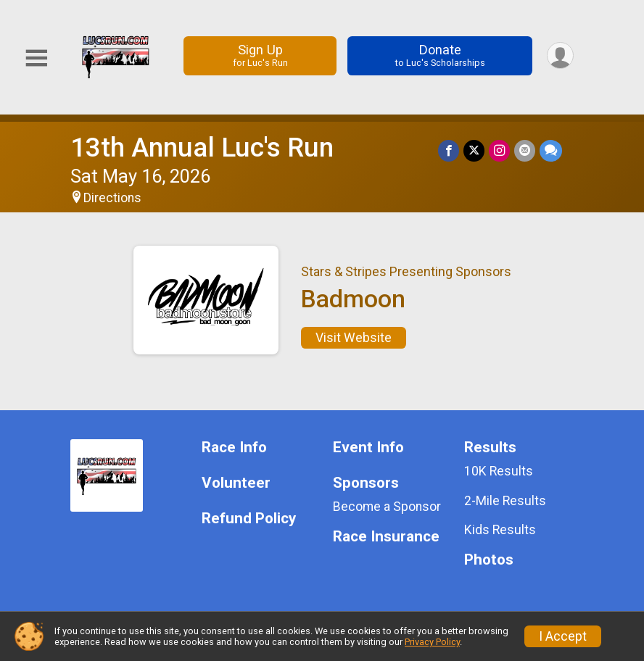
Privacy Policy (432, 642)
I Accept (563, 636)
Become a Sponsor (387, 507)
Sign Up (260, 55)
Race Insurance (386, 537)
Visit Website (354, 338)
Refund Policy (249, 519)
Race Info (234, 448)
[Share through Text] (551, 150)
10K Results (499, 471)
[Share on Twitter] (474, 150)
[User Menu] (560, 55)
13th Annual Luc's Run (202, 147)
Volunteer (236, 483)
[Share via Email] (525, 150)
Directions (112, 198)
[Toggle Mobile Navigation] (36, 58)
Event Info (368, 448)
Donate (440, 55)
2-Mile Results (505, 501)
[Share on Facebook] (449, 150)
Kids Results (500, 530)
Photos (489, 560)
